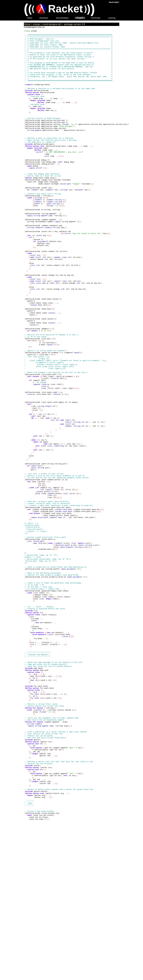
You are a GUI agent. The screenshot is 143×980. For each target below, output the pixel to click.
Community (96, 18)
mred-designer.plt (52, 24)
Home (27, 24)
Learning (112, 18)
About (30, 18)
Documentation (62, 18)
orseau (37, 24)
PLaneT (80, 18)
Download (44, 18)
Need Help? (114, 2)
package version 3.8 (74, 24)
